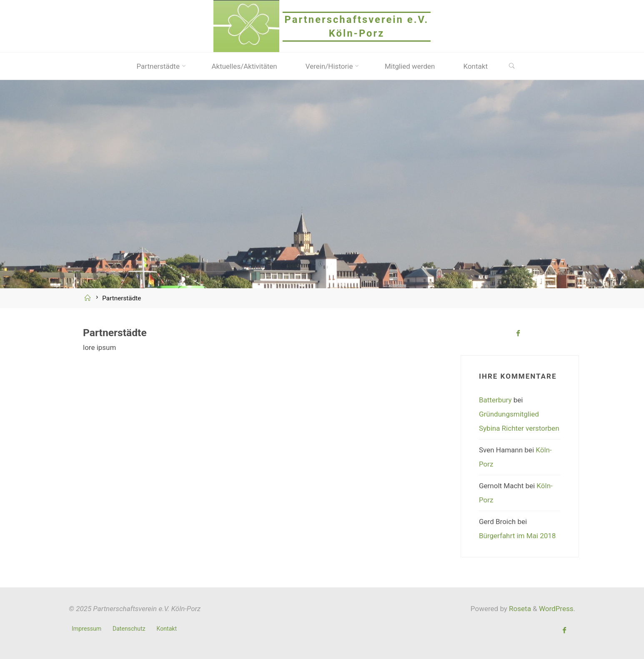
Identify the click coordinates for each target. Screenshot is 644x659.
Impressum (86, 629)
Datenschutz (129, 629)
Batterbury (495, 400)
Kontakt (167, 629)
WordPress (556, 609)
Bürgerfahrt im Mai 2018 (517, 536)
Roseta (519, 609)
